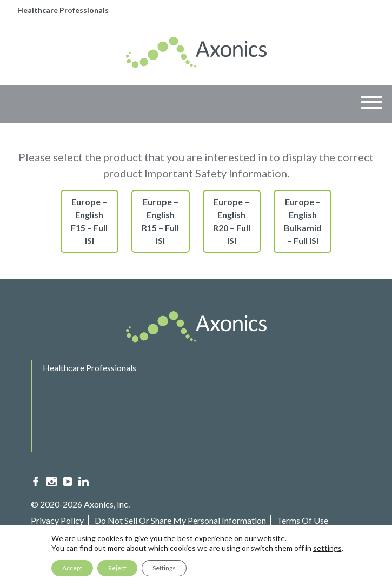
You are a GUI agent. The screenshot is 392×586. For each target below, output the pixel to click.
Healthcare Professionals (63, 10)
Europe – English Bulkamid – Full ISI (303, 221)
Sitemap (170, 536)
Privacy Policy (57, 520)
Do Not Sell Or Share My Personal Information (180, 520)
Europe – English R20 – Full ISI (232, 221)
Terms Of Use (303, 520)
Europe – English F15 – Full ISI (89, 221)
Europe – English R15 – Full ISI (160, 221)
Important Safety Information (90, 536)
